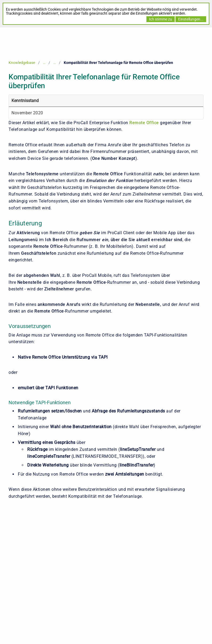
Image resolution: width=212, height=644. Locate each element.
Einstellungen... (191, 19)
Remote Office (144, 123)
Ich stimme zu (161, 19)
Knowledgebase (22, 63)
